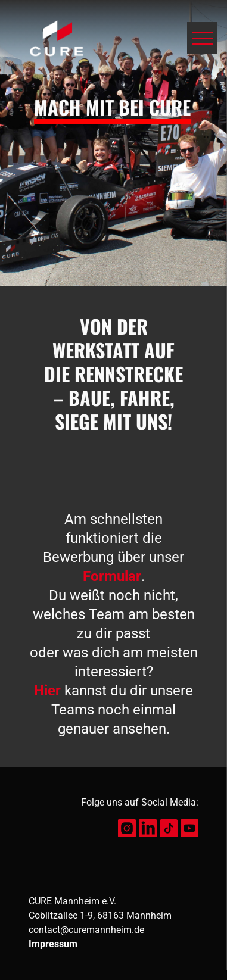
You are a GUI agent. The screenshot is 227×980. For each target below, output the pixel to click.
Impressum (53, 944)
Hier (47, 691)
